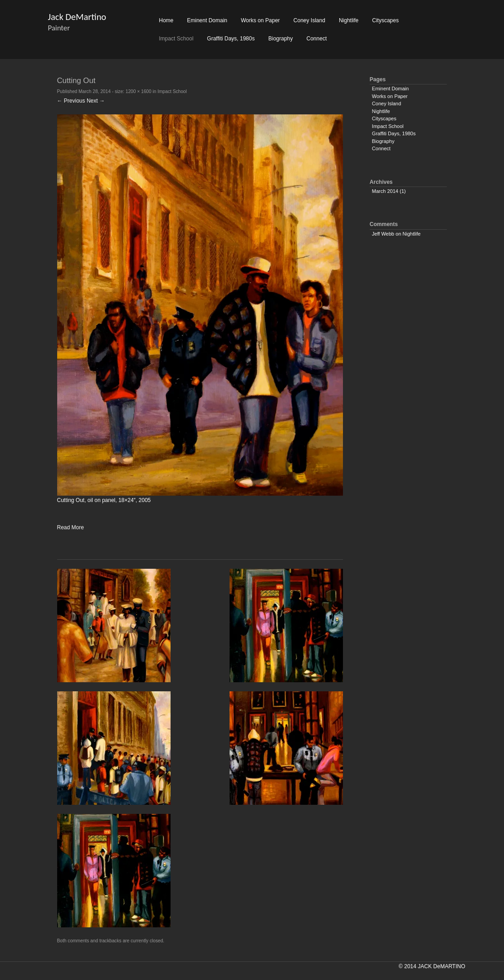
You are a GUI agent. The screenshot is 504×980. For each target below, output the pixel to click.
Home (166, 20)
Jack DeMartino (77, 17)
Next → (96, 101)
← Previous (71, 101)
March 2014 (385, 191)
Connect (317, 39)
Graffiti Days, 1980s (231, 39)
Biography (280, 39)
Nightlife (349, 20)
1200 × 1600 (139, 91)
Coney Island (309, 20)
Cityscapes (385, 20)
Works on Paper (260, 20)
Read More (71, 527)
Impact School (176, 39)
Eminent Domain (207, 20)
